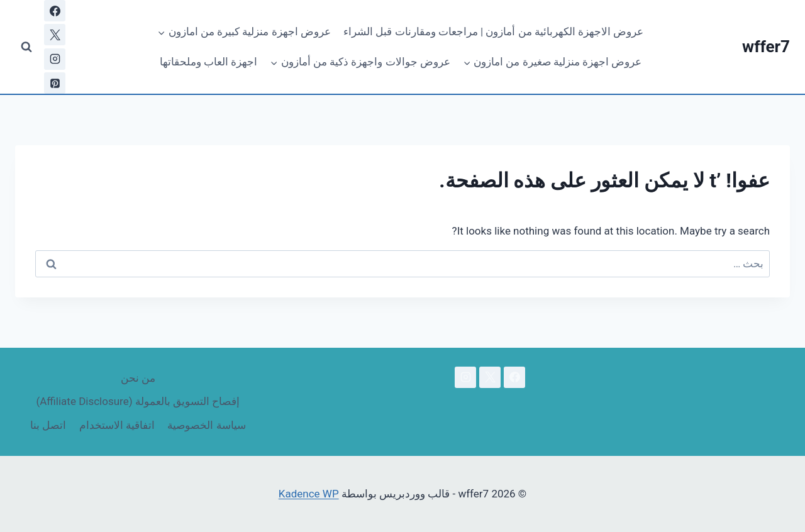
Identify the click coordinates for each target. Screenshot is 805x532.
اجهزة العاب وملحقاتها (208, 62)
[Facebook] (55, 11)
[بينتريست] (55, 83)
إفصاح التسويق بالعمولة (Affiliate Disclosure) (138, 401)
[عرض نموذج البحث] (26, 47)
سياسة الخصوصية (206, 425)
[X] (55, 35)
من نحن (138, 378)
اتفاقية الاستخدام (117, 425)
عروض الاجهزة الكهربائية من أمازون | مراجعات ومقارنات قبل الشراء (493, 31)
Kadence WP (309, 494)
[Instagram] (55, 59)
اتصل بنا (48, 425)
